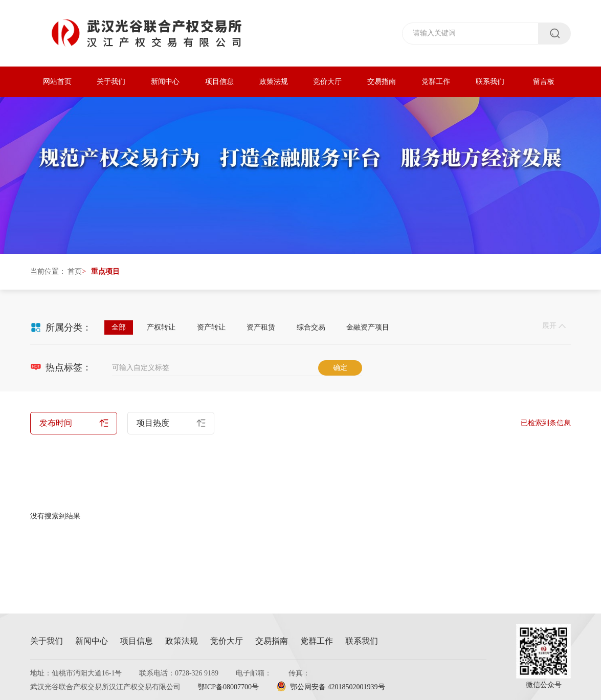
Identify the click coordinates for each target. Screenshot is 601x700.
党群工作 (436, 82)
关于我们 (111, 82)
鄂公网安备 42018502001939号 (331, 687)
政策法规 (274, 82)
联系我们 (490, 82)
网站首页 (57, 82)
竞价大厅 (327, 82)
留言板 (544, 82)
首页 (75, 271)
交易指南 (382, 82)
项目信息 (219, 82)
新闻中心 (165, 82)
